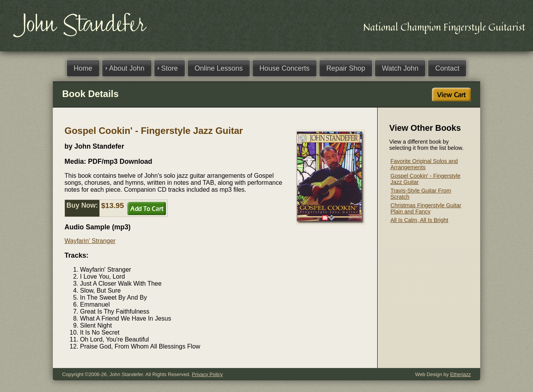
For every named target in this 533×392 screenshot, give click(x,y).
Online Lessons (219, 68)
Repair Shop (346, 68)
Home (83, 68)
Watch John (400, 68)
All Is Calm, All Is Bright (419, 220)
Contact (447, 68)
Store (170, 68)
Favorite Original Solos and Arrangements (424, 164)
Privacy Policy (207, 374)
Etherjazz (461, 374)
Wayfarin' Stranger (90, 241)
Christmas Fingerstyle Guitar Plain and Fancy (426, 208)
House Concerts (285, 68)
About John (127, 68)
